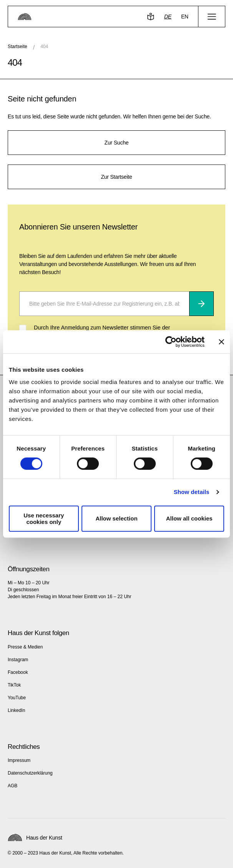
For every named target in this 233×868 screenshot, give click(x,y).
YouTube (17, 698)
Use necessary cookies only (44, 519)
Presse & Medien (25, 647)
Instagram (18, 660)
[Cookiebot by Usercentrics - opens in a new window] (171, 342)
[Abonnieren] (201, 304)
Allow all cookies (189, 518)
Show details (192, 492)
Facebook (18, 672)
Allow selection (116, 518)
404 (44, 47)
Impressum (19, 760)
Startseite (17, 47)
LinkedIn (16, 710)
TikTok (14, 685)
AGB (12, 786)
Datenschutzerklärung (30, 773)
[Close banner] (221, 342)
